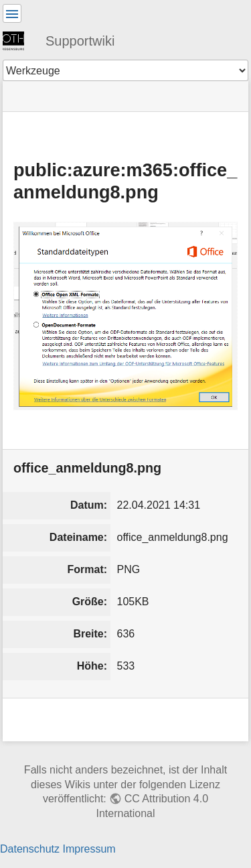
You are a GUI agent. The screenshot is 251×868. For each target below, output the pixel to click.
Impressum (89, 849)
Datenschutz (30, 849)
